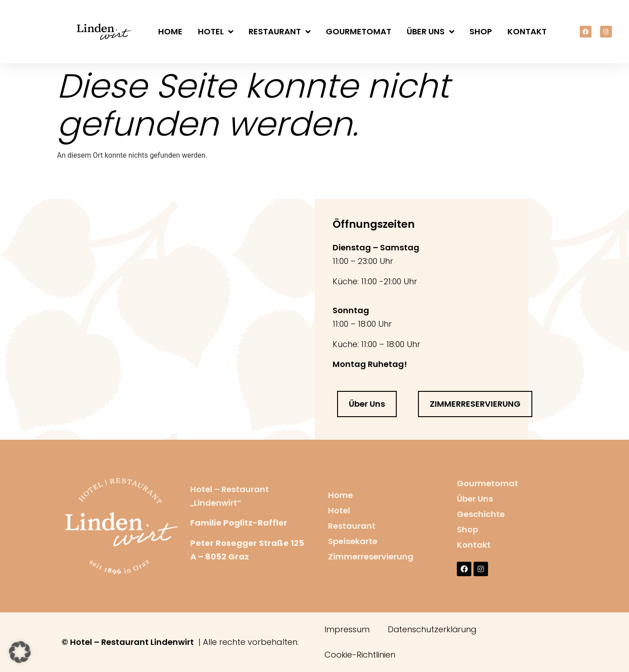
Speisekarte (353, 541)
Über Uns (430, 32)
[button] (20, 652)
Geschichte (481, 514)
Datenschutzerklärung (433, 629)
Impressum (347, 629)
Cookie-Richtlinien (360, 655)
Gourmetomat (359, 31)
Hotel (216, 32)
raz (242, 557)
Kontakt (527, 31)
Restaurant (279, 32)
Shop (481, 31)
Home (170, 31)
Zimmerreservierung (371, 557)
